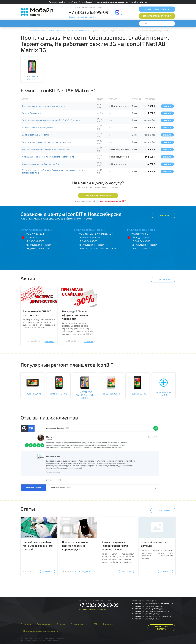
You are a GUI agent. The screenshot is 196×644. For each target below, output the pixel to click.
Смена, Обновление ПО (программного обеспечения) (48, 157)
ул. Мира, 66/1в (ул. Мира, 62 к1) (97, 234)
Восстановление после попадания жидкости (44, 106)
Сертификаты (44, 624)
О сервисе (26, 624)
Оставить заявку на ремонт (98, 195)
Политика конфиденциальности (41, 631)
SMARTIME (37, 641)
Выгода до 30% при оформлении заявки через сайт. (75, 315)
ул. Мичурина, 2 (35, 234)
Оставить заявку (157, 16)
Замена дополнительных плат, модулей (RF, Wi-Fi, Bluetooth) (51, 120)
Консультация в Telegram (38, 245)
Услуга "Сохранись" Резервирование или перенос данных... (115, 546)
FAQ (96, 624)
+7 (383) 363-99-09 (89, 12)
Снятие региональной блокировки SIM (41, 164)
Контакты (108, 624)
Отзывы (61, 624)
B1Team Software (51, 641)
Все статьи (162, 510)
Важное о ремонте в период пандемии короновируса (75, 546)
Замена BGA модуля (32, 113)
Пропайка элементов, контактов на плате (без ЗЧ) (46, 149)
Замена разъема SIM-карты (36, 135)
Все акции (162, 280)
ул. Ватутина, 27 (141, 234)
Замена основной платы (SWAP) (37, 127)
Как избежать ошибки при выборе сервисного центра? (38, 546)
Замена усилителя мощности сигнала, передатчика (47, 142)
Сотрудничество (79, 624)
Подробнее (49, 341)
